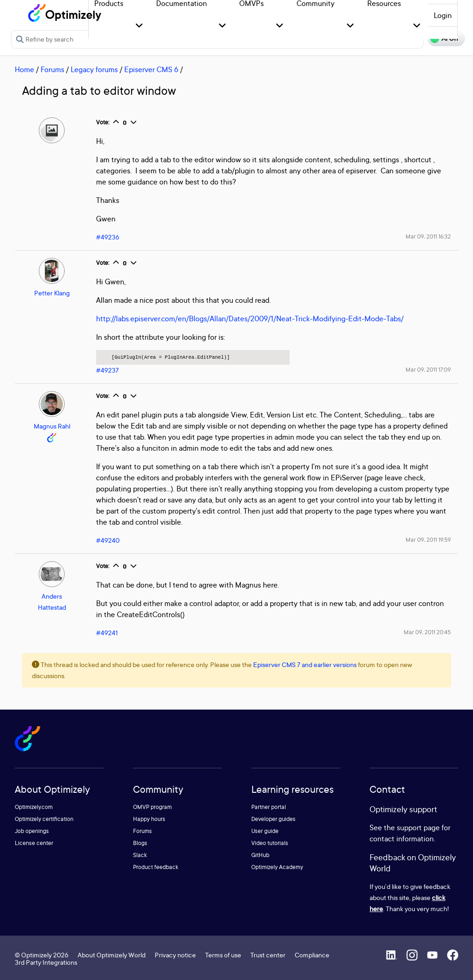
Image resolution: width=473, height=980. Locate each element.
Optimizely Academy (277, 867)
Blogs (140, 843)
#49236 (108, 237)
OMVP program (152, 807)
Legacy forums (94, 69)
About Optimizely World (112, 955)
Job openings (32, 831)
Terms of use (223, 955)
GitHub (260, 855)
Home (24, 69)
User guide (265, 831)
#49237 (107, 370)
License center (34, 843)
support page (418, 827)
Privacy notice (175, 955)
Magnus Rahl (52, 426)
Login (443, 15)
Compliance (312, 955)
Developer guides (273, 819)
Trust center (268, 955)
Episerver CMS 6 (151, 69)
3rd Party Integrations (46, 962)
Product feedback (156, 867)
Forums (52, 69)
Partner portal (269, 807)
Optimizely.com (34, 807)
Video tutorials (270, 843)
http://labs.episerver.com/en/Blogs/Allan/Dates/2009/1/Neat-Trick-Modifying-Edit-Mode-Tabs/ (250, 318)
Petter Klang (52, 293)
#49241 (107, 633)
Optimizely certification (44, 819)
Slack (140, 855)
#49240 (108, 540)
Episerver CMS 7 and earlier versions (305, 665)
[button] (139, 26)
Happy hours (149, 819)
